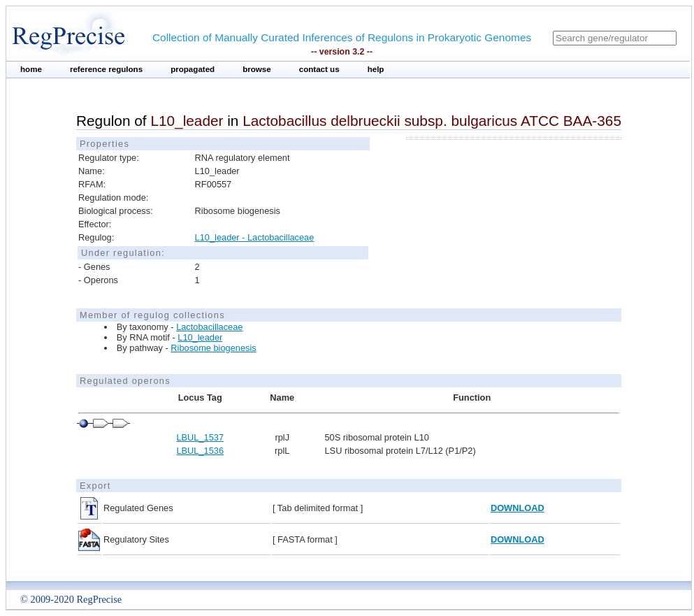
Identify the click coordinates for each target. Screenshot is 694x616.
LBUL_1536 (200, 451)
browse (257, 69)
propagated (193, 69)
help (376, 69)
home (31, 69)
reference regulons (106, 69)
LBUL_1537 (200, 437)
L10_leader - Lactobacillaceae (255, 237)
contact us (319, 69)
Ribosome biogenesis (213, 348)
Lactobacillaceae (209, 327)
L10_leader (200, 337)
